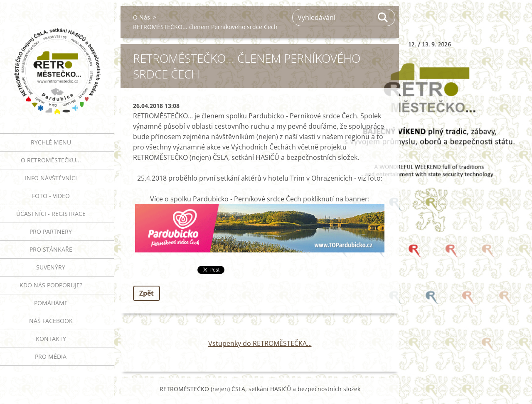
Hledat (383, 17)
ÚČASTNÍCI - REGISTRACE (51, 214)
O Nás (142, 17)
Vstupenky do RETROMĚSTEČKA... (260, 343)
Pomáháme (51, 303)
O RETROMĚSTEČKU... (51, 160)
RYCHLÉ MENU (51, 142)
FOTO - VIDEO (51, 196)
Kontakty (51, 339)
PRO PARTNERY (51, 231)
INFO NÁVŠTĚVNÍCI (51, 178)
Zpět (147, 293)
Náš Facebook (51, 321)
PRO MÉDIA (51, 356)
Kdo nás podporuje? (51, 285)
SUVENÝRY (51, 267)
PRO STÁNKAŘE (51, 249)
